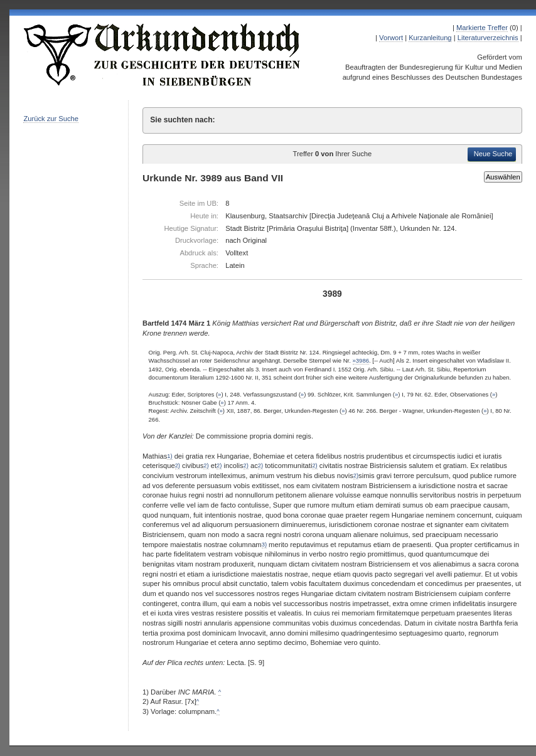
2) (178, 466)
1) (169, 456)
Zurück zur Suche (51, 119)
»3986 (361, 360)
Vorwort (391, 38)
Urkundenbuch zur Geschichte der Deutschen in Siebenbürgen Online (163, 55)
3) (264, 545)
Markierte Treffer (482, 28)
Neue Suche (493, 154)
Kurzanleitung (430, 38)
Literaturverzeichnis (488, 38)
